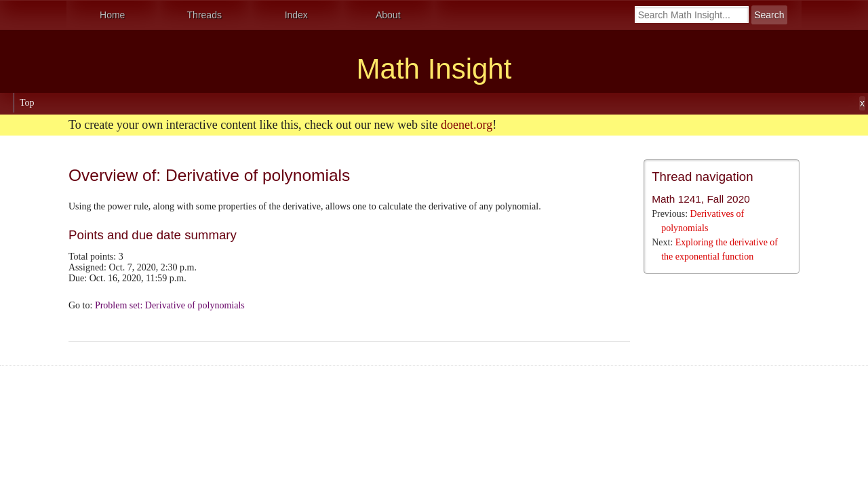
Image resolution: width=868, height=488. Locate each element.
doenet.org (467, 125)
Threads (204, 15)
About (388, 15)
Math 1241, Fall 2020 (701, 199)
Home (112, 15)
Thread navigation (702, 177)
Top (27, 103)
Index (296, 15)
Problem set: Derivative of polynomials (170, 305)
